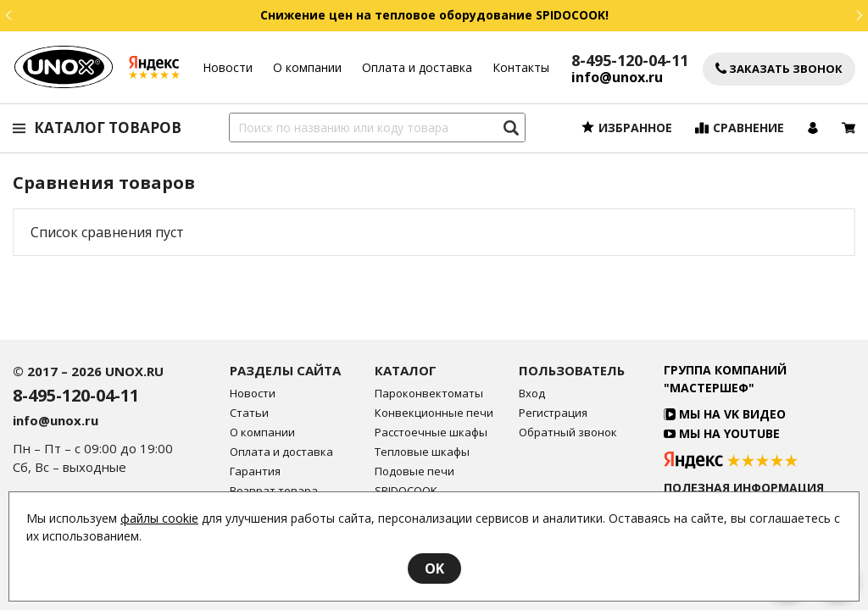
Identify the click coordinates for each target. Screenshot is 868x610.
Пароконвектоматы (429, 394)
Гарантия (255, 471)
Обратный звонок (568, 433)
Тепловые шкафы (422, 452)
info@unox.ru (617, 78)
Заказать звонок (779, 69)
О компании (307, 67)
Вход (532, 394)
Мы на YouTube (722, 433)
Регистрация (553, 413)
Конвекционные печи (434, 413)
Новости (228, 67)
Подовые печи (415, 471)
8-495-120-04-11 (630, 60)
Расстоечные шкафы (431, 433)
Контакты (521, 67)
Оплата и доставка (417, 67)
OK (434, 568)
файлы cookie (159, 518)
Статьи (249, 413)
